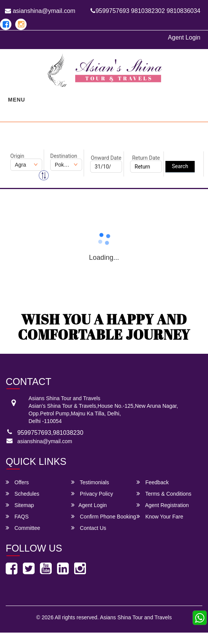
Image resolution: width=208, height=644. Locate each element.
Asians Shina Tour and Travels (136, 617)
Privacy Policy (92, 494)
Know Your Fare (160, 516)
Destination (64, 156)
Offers (17, 482)
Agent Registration (163, 505)
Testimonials (90, 482)
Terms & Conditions (164, 494)
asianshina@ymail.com (40, 11)
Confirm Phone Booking (104, 516)
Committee (23, 528)
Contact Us (89, 528)
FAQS (17, 516)
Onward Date (106, 158)
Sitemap (20, 505)
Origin (17, 156)
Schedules (22, 494)
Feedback (152, 482)
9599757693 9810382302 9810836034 (145, 11)
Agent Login (184, 37)
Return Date (146, 158)
